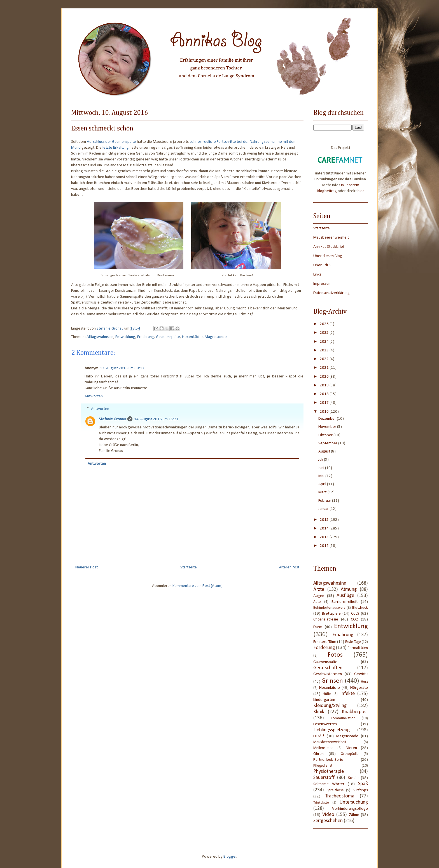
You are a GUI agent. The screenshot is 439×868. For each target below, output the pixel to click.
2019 (325, 385)
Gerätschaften (328, 668)
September (328, 443)
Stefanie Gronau (112, 419)
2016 (325, 412)
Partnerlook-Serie (328, 760)
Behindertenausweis (329, 608)
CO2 (354, 620)
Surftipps (360, 790)
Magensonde (216, 337)
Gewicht (361, 674)
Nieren (351, 748)
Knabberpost (355, 712)
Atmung (349, 590)
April (323, 484)
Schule (353, 778)
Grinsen (332, 681)
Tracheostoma (340, 796)
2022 (325, 359)
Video (328, 815)
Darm (318, 627)
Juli (321, 460)
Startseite (189, 567)
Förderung (324, 648)
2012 (325, 546)
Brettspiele (331, 614)
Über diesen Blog (328, 256)
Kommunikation (343, 718)
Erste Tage (353, 642)
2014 (325, 528)
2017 (325, 403)
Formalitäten (358, 648)
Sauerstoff (324, 778)
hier (361, 191)
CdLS (355, 614)
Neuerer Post (87, 567)
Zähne (354, 815)
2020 (325, 377)
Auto (317, 602)
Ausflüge (345, 596)
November (328, 427)
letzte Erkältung (116, 148)
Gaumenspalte (168, 337)
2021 (325, 368)
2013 (325, 537)
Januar (324, 509)
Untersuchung (354, 802)
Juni (322, 468)
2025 (325, 333)
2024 (325, 342)
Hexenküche (192, 337)
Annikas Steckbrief (329, 247)
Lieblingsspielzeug (331, 730)
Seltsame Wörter (329, 784)
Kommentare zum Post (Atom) (198, 586)
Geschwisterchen (328, 674)
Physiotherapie (329, 772)
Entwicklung (125, 337)
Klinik (319, 712)
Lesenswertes (325, 724)
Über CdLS (322, 265)
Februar (325, 501)
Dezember (328, 419)
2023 (325, 350)
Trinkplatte (321, 803)
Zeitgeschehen (328, 821)
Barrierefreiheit (345, 602)
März (323, 492)
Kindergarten (324, 700)
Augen (319, 596)
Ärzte (319, 590)
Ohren (318, 754)
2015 (325, 520)
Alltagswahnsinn (100, 337)
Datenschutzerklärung (331, 293)
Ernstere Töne (325, 642)
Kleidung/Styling (330, 706)
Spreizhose (335, 790)
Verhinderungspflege (350, 809)
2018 (325, 394)
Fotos (335, 655)
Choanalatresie (326, 620)
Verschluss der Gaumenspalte (111, 142)
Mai (322, 476)
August (325, 452)
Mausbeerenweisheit (331, 238)
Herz (364, 682)
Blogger (230, 857)
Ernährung (146, 337)
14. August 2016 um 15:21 (156, 419)
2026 (325, 324)
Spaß (363, 784)
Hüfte (327, 694)
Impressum (322, 284)
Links (317, 275)
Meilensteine (323, 748)
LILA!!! (319, 736)
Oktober (326, 435)
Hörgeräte (359, 688)
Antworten (94, 396)
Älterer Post (289, 567)
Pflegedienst (323, 766)
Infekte (347, 694)
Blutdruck (360, 608)
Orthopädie (350, 754)
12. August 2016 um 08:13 (122, 368)
